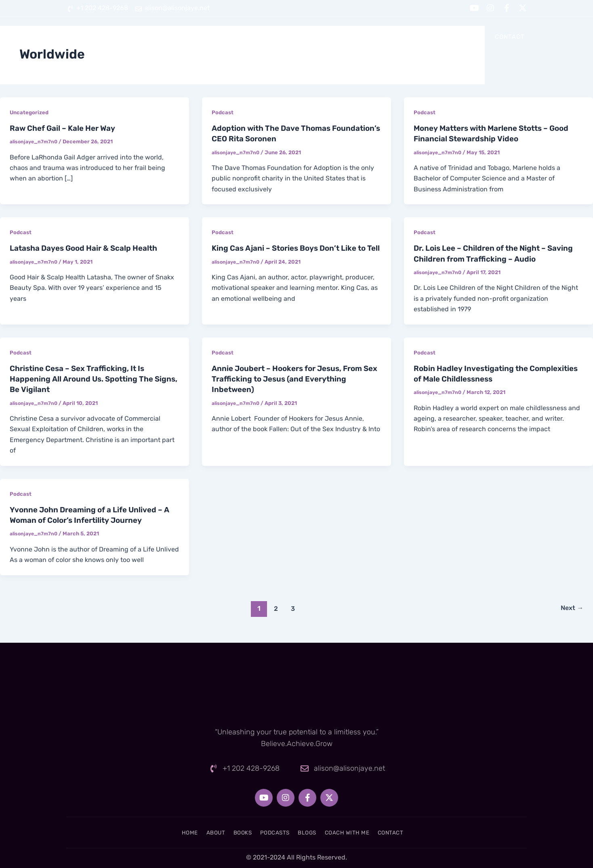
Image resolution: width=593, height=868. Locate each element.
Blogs (396, 37)
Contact (510, 37)
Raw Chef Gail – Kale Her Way (67, 128)
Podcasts (350, 37)
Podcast (223, 112)
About (264, 37)
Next (570, 607)
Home (225, 37)
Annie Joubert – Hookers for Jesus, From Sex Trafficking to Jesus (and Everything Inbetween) (292, 378)
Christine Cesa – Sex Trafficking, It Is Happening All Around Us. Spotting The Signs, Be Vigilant (86, 378)
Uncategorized (30, 112)
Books (304, 37)
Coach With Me (451, 37)
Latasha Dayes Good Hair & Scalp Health (89, 248)
